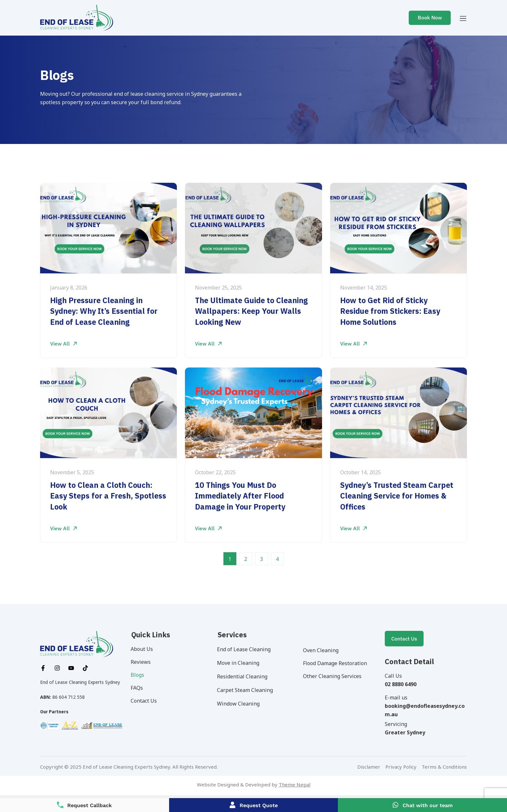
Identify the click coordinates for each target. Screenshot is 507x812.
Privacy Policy (401, 767)
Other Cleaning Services (334, 676)
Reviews (143, 662)
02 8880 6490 (401, 684)
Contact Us (146, 701)
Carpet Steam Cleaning (247, 690)
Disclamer (369, 767)
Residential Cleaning (244, 676)
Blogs (139, 675)
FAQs (139, 688)
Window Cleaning (240, 704)
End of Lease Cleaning (246, 649)
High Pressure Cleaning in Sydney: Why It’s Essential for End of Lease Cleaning (106, 311)
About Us (144, 649)
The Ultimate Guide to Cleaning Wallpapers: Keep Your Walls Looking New (253, 311)
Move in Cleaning (240, 663)
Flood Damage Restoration (337, 663)
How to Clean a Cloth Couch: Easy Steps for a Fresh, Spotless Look (103, 496)
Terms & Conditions (444, 767)
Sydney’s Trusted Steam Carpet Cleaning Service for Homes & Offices (391, 496)
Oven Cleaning (323, 650)
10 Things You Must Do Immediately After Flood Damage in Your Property (242, 496)
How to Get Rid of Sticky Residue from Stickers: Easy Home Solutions (392, 311)
